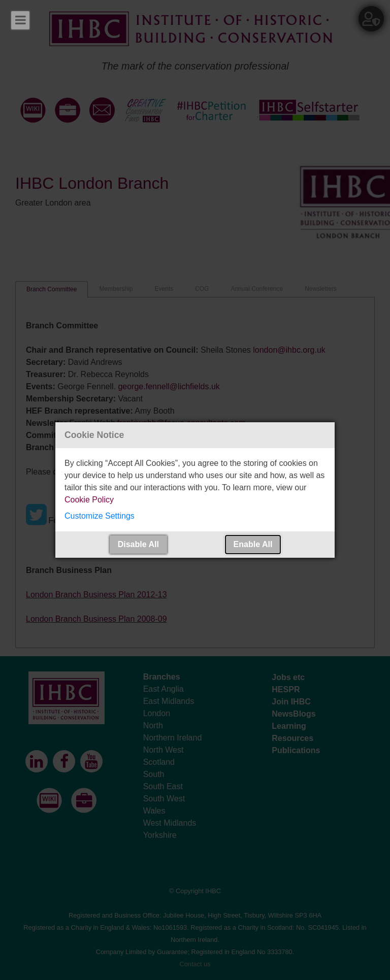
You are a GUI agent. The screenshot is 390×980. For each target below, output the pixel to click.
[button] (195, 516)
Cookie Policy (89, 500)
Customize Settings (100, 516)
